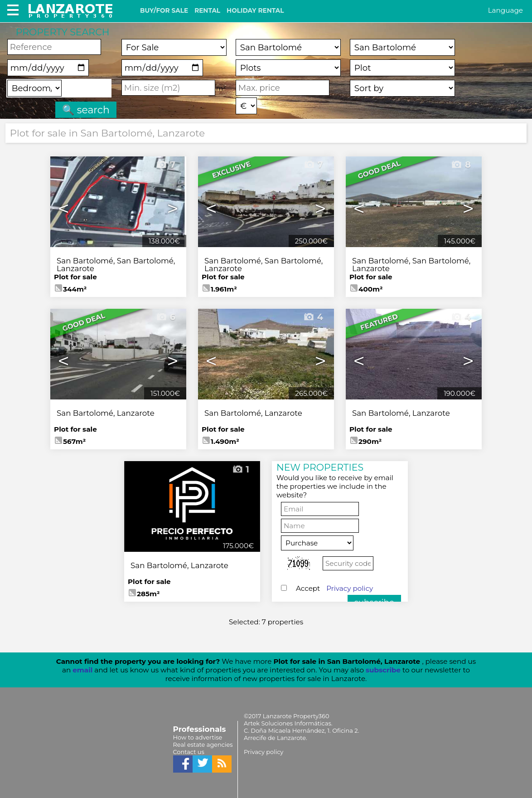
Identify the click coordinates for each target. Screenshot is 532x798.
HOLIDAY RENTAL (255, 10)
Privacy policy (350, 588)
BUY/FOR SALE (164, 10)
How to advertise (198, 737)
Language (505, 10)
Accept (334, 588)
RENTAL (207, 10)
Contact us (189, 752)
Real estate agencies (203, 744)
